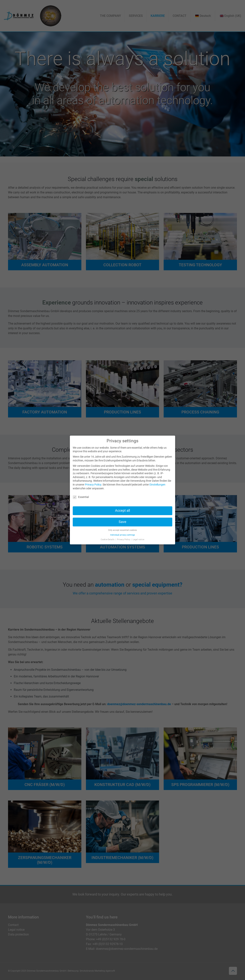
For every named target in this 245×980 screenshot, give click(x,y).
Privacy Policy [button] (124, 540)
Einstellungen (157, 485)
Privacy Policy (93, 485)
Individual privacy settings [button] (123, 535)
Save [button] (122, 522)
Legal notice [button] (138, 540)
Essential (81, 497)
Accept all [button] (122, 511)
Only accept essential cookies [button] (122, 530)
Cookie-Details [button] (108, 540)
